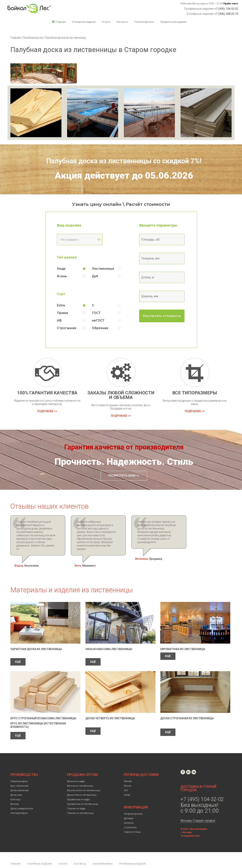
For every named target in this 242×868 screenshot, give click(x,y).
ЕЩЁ (18, 652)
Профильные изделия (173, 22)
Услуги (106, 22)
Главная (61, 22)
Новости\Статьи (132, 822)
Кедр (61, 269)
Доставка (129, 808)
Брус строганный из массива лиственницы (43, 708)
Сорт (61, 294)
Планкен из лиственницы (80, 803)
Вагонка (15, 794)
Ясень (62, 276)
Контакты (122, 22)
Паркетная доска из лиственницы (36, 639)
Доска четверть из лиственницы (110, 708)
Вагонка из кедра (76, 771)
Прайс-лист (231, 4)
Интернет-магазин (133, 804)
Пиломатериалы (144, 22)
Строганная (67, 328)
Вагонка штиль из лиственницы (84, 780)
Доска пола (16, 785)
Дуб (95, 276)
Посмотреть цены (122, 476)
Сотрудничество (190, 826)
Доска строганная (20, 780)
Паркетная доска (19, 771)
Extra (61, 305)
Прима (62, 313)
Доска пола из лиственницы (82, 785)
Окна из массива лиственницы (109, 639)
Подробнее (45, 411)
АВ (59, 320)
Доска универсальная (22, 798)
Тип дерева (67, 257)
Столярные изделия (84, 22)
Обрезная (100, 328)
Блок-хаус (16, 789)
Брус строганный (19, 776)
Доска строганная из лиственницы (187, 708)
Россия (128, 776)
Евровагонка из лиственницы (183, 639)
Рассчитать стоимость (162, 316)
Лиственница (103, 269)
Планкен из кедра (76, 798)
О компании (130, 817)
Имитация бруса (19, 803)
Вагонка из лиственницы (80, 776)
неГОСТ (98, 320)
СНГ (126, 780)
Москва (128, 771)
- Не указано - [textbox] (69, 240)
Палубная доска (33, 38)
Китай (127, 785)
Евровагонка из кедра (78, 789)
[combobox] (80, 240)
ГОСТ (96, 313)
